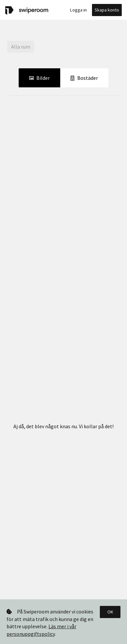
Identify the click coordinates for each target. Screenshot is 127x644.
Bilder (39, 78)
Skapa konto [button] (107, 10)
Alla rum (21, 47)
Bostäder (84, 78)
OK (110, 612)
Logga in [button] (78, 10)
